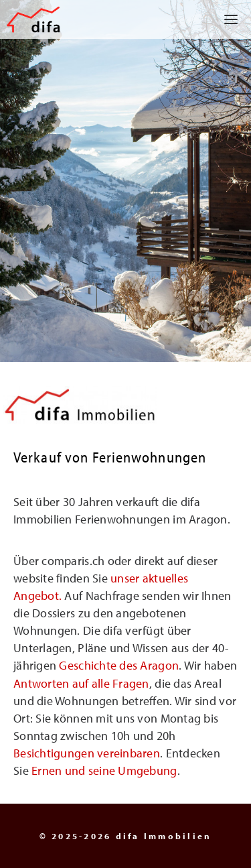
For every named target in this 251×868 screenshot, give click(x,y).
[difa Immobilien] (33, 19)
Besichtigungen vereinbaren (87, 753)
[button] (226, 19)
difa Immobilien (164, 836)
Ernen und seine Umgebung (104, 770)
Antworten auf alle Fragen (81, 683)
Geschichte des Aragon (119, 665)
